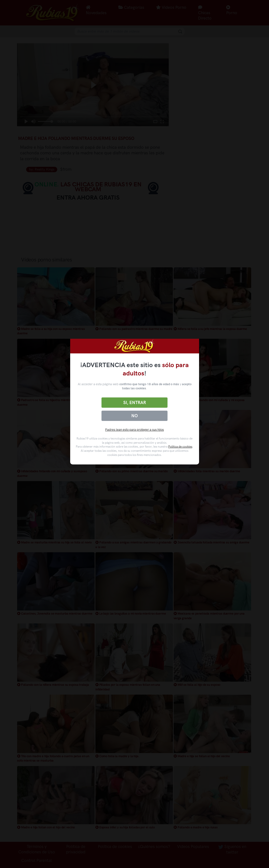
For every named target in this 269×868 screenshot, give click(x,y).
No (134, 416)
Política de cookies (180, 447)
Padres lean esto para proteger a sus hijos (134, 430)
